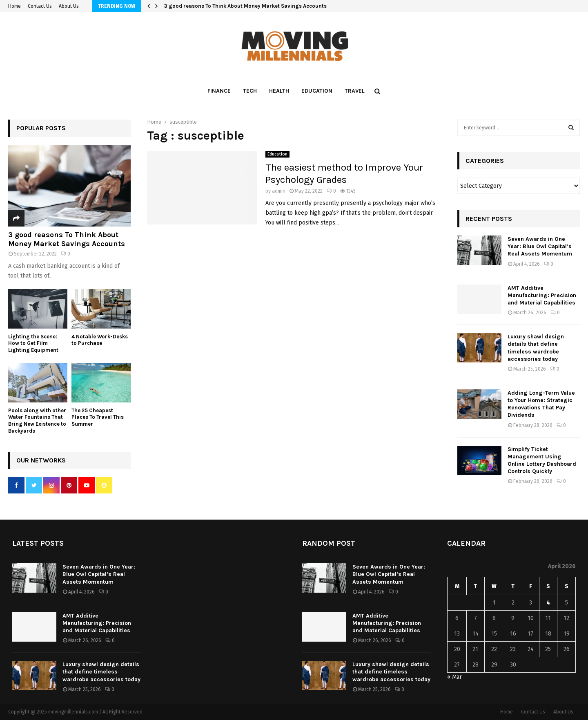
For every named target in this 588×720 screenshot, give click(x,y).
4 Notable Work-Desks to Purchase (100, 340)
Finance (219, 91)
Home (14, 6)
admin (279, 191)
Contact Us (40, 6)
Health (279, 91)
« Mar (454, 677)
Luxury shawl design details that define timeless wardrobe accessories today (536, 348)
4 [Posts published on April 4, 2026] (548, 603)
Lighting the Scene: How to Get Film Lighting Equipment (33, 343)
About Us (69, 6)
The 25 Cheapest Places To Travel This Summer (98, 417)
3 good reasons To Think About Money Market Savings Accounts (245, 6)
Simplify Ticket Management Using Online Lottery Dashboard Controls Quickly (542, 460)
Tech (250, 91)
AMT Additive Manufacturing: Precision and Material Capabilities (542, 295)
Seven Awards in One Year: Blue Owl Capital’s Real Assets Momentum (540, 246)
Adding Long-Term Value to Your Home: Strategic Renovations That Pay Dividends (541, 404)
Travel (355, 91)
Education (317, 91)
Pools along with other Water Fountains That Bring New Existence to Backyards (37, 421)
